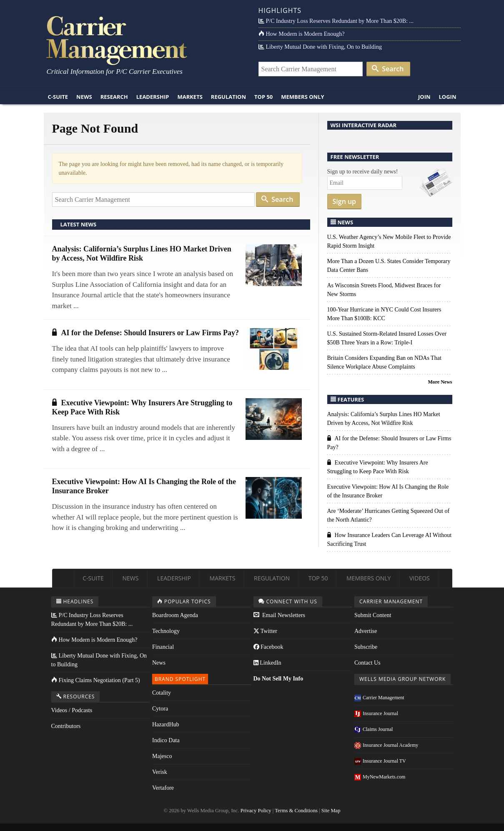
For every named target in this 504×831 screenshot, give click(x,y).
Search (388, 69)
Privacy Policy (256, 811)
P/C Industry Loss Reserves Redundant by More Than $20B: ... (336, 21)
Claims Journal (374, 729)
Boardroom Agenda (175, 615)
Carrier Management (379, 698)
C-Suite (58, 97)
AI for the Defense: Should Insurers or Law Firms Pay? (146, 333)
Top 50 (263, 97)
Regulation (228, 97)
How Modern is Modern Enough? (302, 34)
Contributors (66, 726)
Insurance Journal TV (380, 761)
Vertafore (163, 788)
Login (448, 97)
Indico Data (166, 740)
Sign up (345, 201)
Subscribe (366, 647)
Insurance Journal (376, 713)
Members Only (302, 97)
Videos (420, 578)
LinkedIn (267, 663)
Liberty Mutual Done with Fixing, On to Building (320, 47)
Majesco (162, 756)
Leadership (153, 97)
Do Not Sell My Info (278, 679)
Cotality (162, 693)
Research (114, 97)
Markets (190, 97)
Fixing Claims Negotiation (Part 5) (96, 680)
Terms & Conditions (296, 811)
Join (424, 97)
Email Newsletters (280, 615)
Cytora (160, 709)
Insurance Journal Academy (386, 745)
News (84, 97)
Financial (163, 647)
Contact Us (367, 663)
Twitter (265, 631)
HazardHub (166, 724)
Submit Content (373, 615)
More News (440, 382)
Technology (166, 631)
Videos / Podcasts (72, 710)
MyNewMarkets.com (380, 777)
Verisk (160, 772)
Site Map (331, 811)
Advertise (366, 631)
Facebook (268, 647)
